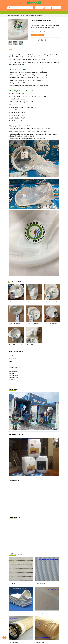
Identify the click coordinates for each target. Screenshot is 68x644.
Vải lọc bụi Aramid (41, 643)
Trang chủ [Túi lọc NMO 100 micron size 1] (10, 15)
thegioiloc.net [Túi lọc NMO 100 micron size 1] (12, 373)
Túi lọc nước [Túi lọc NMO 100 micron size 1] (24, 15)
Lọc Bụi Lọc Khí (34, 359)
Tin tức (10, 362)
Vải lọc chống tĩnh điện (42, 613)
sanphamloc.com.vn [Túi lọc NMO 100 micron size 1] (13, 371)
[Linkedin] (42, 40)
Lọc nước (34, 356)
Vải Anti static (13, 583)
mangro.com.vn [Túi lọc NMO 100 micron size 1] (12, 382)
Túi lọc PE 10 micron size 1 (16, 345)
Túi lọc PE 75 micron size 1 (16, 323)
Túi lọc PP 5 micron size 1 (33, 302)
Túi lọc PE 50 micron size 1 (34, 323)
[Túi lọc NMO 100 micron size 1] (34, 3)
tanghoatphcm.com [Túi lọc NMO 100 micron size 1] (13, 378)
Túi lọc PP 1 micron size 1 (15, 302)
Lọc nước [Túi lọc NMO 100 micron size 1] (17, 15)
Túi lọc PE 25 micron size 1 (51, 323)
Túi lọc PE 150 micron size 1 (52, 302)
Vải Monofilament (41, 583)
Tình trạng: (33, 31)
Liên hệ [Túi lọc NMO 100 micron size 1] (37, 35)
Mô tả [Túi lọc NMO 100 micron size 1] (11, 50)
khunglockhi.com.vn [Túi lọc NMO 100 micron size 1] (13, 375)
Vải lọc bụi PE (13, 613)
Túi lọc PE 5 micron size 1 (33, 345)
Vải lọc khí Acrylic (14, 643)
